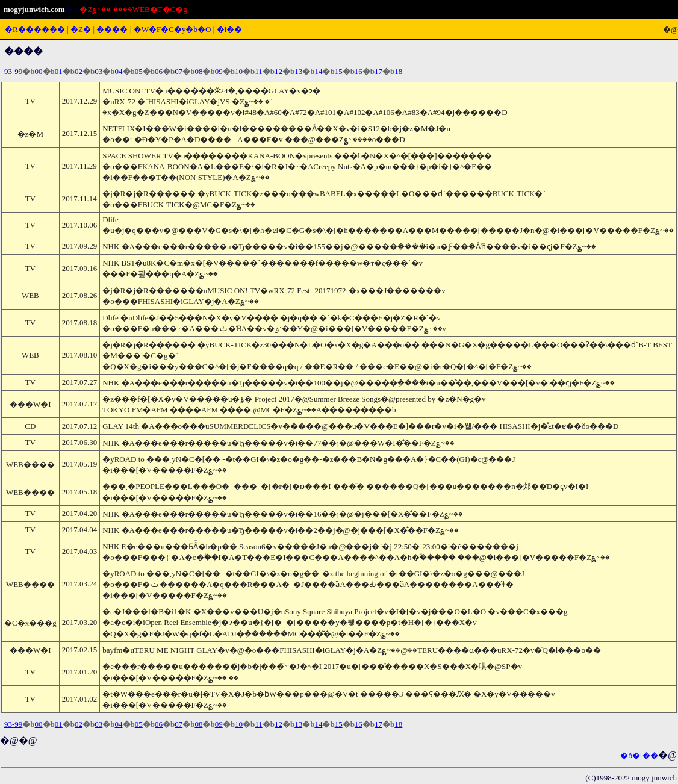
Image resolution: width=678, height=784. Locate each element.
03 (98, 71)
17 (378, 71)
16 (359, 71)
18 (398, 71)
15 (339, 71)
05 (139, 71)
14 (318, 71)
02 (79, 71)
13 (298, 71)
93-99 (13, 71)
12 (278, 71)
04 (119, 71)
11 (259, 71)
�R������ (35, 29)
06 (159, 71)
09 (219, 71)
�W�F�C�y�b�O (173, 29)
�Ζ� (81, 29)
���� (112, 29)
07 (179, 71)
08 (198, 71)
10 (239, 71)
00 (39, 71)
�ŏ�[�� (639, 755)
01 (59, 71)
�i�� (230, 29)
